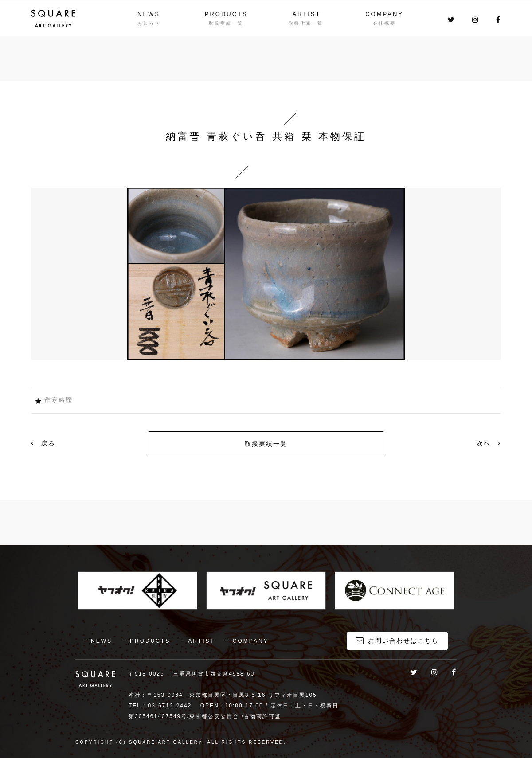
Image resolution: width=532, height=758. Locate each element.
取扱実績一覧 (266, 444)
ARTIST (306, 14)
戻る (43, 443)
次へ (489, 443)
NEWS (149, 14)
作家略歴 (59, 400)
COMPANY (384, 14)
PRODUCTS (226, 14)
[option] (266, 274)
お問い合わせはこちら (403, 641)
